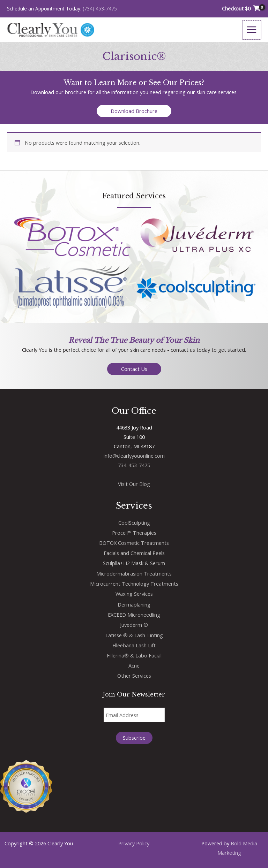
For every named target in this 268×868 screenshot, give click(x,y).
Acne (134, 665)
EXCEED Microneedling (134, 615)
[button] (134, 111)
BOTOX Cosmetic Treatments (134, 543)
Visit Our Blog (134, 484)
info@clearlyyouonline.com (134, 456)
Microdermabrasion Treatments (134, 573)
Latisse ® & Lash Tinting (134, 635)
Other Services (134, 676)
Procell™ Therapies (134, 533)
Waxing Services (134, 594)
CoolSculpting (134, 523)
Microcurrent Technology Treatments (134, 584)
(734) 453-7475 (100, 9)
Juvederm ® (134, 625)
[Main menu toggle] (252, 30)
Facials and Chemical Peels (134, 553)
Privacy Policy (134, 843)
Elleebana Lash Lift (134, 645)
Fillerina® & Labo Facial (134, 655)
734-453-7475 (134, 465)
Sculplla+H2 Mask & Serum (134, 563)
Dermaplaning (134, 604)
